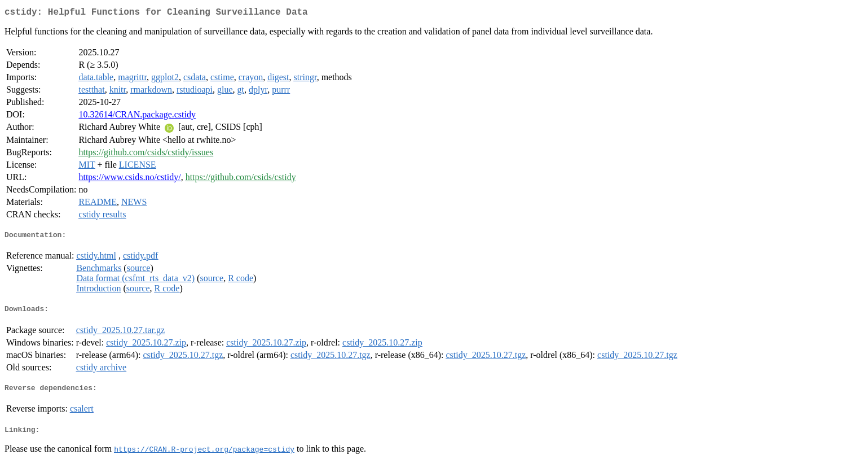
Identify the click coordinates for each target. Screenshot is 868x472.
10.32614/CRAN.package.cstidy (137, 117)
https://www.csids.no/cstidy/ (129, 179)
